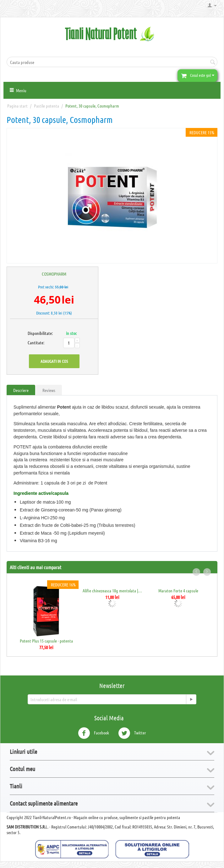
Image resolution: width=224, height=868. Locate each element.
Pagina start (17, 106)
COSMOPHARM (54, 274)
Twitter (132, 733)
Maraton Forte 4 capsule (178, 590)
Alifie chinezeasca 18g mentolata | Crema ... (112, 590)
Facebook (93, 733)
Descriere (21, 390)
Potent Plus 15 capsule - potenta (46, 641)
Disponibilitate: (35, 333)
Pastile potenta (46, 106)
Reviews (49, 390)
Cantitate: (35, 342)
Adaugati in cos (54, 361)
